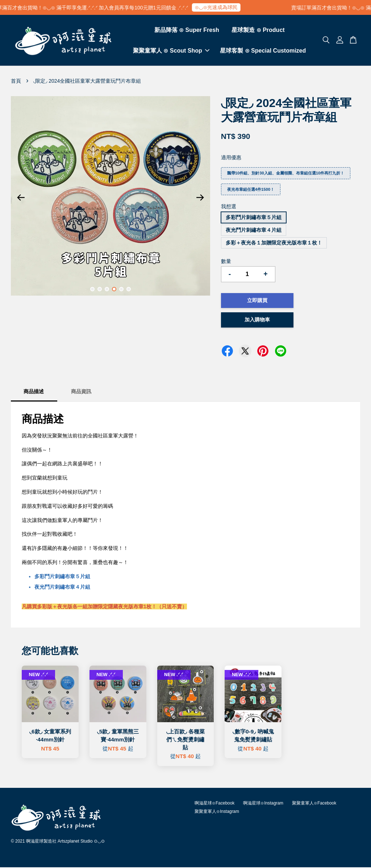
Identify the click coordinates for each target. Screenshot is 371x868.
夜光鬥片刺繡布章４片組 (254, 231)
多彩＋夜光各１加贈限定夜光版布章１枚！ (274, 243)
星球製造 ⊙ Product (258, 30)
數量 (226, 262)
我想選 (229, 207)
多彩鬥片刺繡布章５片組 (254, 218)
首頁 (16, 82)
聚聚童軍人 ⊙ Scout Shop (171, 51)
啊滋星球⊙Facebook (214, 804)
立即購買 (257, 301)
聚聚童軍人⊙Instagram (217, 813)
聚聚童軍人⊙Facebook (314, 804)
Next (200, 198)
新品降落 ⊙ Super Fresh (187, 30)
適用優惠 (231, 159)
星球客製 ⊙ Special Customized (263, 51)
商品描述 (34, 392)
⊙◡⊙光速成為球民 (221, 7)
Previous (21, 198)
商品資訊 (81, 392)
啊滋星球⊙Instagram (263, 804)
